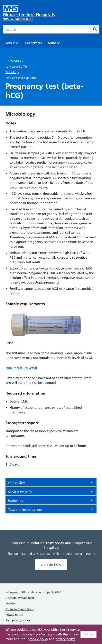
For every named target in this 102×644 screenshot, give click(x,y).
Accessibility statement (20, 598)
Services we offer (16, 67)
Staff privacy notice (18, 620)
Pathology (12, 72)
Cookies (11, 603)
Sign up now (51, 564)
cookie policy (39, 639)
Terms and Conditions (19, 609)
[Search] (95, 29)
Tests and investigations (21, 78)
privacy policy (65, 639)
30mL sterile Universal (21, 368)
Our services (13, 61)
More (54, 44)
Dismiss (88, 634)
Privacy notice (14, 615)
